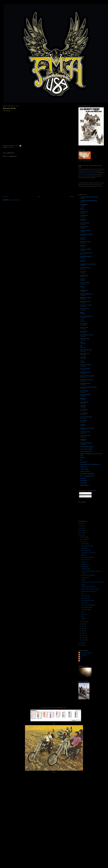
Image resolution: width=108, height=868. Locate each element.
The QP (81, 657)
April (83, 633)
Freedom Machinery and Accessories (87, 172)
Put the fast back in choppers (88, 575)
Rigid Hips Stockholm (86, 298)
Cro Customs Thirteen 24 (86, 316)
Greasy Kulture (84, 227)
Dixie (82, 346)
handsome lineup (85, 577)
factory (83, 612)
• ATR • (82, 320)
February (84, 638)
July (83, 626)
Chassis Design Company (86, 234)
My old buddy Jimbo (86, 550)
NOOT (82, 208)
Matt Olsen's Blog (85, 339)
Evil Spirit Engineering (86, 294)
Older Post (72, 197)
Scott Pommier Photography (87, 474)
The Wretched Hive (85, 432)
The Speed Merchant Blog (87, 447)
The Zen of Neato (85, 309)
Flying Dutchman (85, 485)
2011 (81, 535)
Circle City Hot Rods (85, 436)
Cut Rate (82, 424)
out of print (84, 614)
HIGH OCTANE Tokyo (86, 350)
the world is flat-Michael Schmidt (88, 387)
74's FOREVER (84, 413)
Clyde (83, 593)
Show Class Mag (84, 327)
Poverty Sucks (84, 462)
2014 (81, 528)
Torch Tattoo (83, 481)
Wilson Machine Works (87, 607)
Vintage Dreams (84, 290)
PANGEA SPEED (85, 223)
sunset (83, 616)
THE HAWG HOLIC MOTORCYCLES (90, 464)
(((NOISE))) (83, 357)
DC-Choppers (84, 421)
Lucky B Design (84, 275)
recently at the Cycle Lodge (88, 600)
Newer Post (6, 197)
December (84, 537)
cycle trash (83, 478)
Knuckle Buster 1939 (85, 242)
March (83, 635)
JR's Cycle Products (85, 368)
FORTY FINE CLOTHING (85, 653)
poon (80, 661)
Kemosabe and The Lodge (87, 380)
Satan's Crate (84, 467)
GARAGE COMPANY (86, 365)
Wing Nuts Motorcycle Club (87, 428)
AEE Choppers (84, 204)
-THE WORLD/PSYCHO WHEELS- (89, 197)
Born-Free (83, 238)
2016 (81, 524)
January (84, 640)
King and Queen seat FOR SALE (89, 591)
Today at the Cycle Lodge (87, 546)
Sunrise (82, 361)
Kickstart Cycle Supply (86, 305)
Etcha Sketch (84, 603)
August (83, 624)
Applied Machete (84, 402)
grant (80, 659)
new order (11, 147)
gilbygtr (82, 313)
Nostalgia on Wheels (85, 230)
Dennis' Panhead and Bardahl (88, 605)
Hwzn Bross (84, 562)
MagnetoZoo (83, 219)
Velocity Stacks (85, 567)
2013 (81, 530)
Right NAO (84, 555)
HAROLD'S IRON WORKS (87, 376)
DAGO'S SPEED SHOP (86, 417)
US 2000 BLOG (84, 216)
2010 (81, 643)
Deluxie (82, 342)
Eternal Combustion (85, 395)
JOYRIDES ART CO (85, 268)
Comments (83, 496)
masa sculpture (84, 331)
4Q (81, 460)
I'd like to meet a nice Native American (90, 589)
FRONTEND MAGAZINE (87, 335)
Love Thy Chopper (85, 283)
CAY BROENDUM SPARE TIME (89, 201)
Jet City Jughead (83, 655)
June (83, 628)
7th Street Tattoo (84, 469)
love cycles (83, 260)
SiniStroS (83, 279)
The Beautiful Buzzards (86, 443)
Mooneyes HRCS (85, 544)
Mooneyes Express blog (86, 451)
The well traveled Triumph (87, 557)
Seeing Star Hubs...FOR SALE (88, 553)
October (84, 542)
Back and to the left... (10, 108)
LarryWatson (84, 483)
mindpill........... (84, 398)
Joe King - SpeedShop (86, 249)
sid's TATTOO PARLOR (86, 449)
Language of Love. (86, 564)
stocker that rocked (86, 598)
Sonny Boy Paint (84, 391)
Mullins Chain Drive (85, 301)
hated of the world (85, 354)
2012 (81, 533)
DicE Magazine (84, 324)
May (83, 631)
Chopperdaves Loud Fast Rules (88, 264)
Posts (81, 493)
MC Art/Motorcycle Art (86, 253)
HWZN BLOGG (84, 212)
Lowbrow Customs (85, 471)
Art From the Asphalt (86, 610)
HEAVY (82, 286)
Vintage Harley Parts (85, 372)
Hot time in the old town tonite (88, 587)
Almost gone (84, 548)
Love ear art (83, 271)
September (84, 622)
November (84, 539)
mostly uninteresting (85, 383)
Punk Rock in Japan (86, 569)
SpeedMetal (83, 406)
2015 (81, 526)
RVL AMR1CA (84, 409)
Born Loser (83, 245)
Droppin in (84, 580)
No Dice (83, 584)
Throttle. (82, 457)
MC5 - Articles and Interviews (88, 476)
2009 (81, 645)
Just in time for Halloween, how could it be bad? (92, 582)
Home (39, 197)
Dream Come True (86, 596)
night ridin (84, 619)
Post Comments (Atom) (15, 200)
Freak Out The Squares (86, 257)
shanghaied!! (83, 439)
